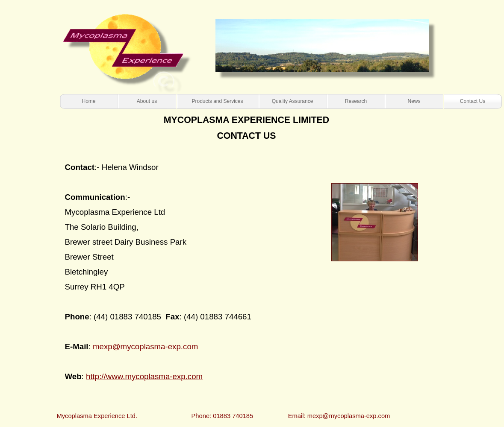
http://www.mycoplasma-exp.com (144, 376)
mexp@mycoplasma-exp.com (145, 347)
